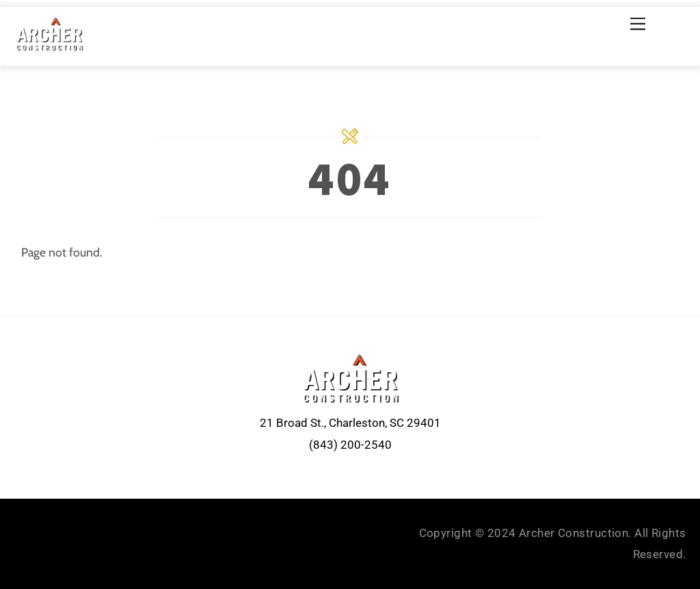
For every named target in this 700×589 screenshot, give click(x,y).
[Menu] (638, 24)
